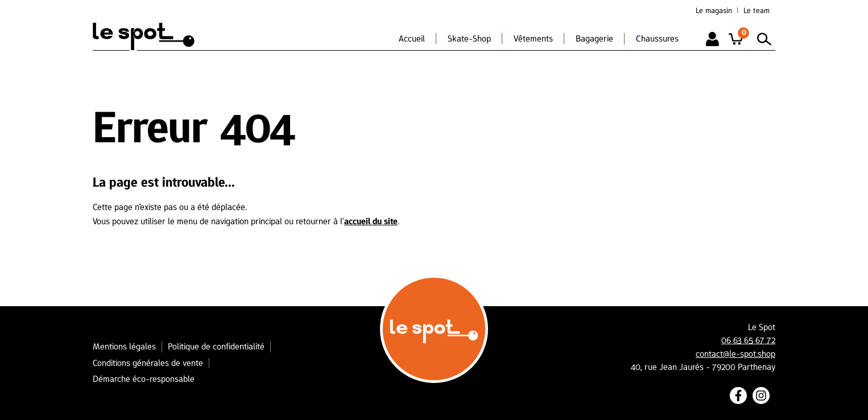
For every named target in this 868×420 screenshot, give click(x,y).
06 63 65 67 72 (748, 340)
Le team (757, 10)
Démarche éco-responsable (144, 379)
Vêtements (533, 38)
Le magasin (714, 10)
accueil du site (371, 221)
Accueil (412, 38)
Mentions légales (124, 346)
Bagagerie (594, 38)
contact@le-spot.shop (735, 354)
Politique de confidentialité (216, 346)
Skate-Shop (469, 38)
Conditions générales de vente (148, 363)
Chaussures (657, 38)
